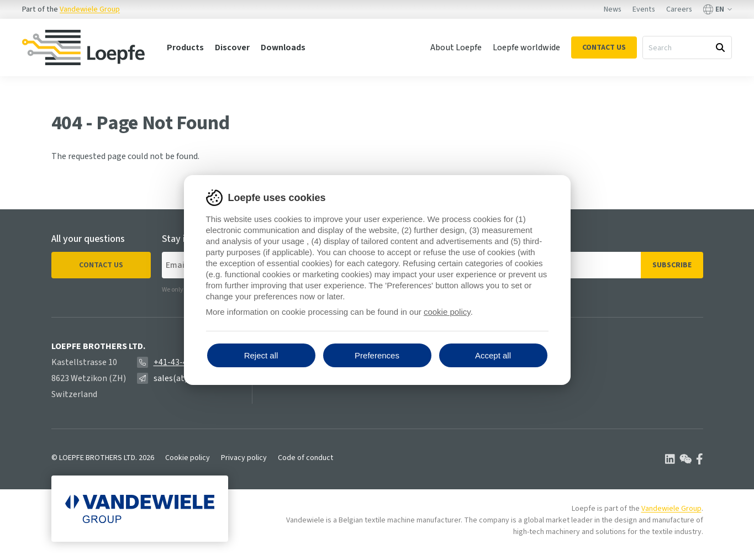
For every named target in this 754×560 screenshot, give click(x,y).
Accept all (493, 355)
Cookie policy (188, 458)
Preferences (377, 355)
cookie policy (447, 312)
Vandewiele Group (90, 9)
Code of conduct (305, 458)
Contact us (101, 265)
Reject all (261, 355)
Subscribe (672, 265)
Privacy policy (244, 458)
